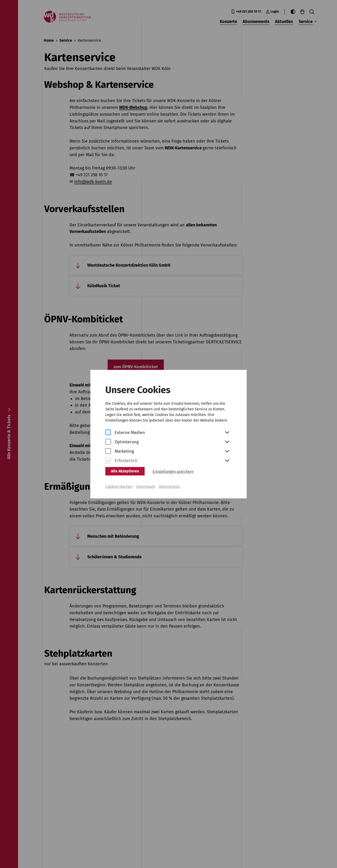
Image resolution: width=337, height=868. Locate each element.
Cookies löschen (119, 483)
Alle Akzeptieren (125, 467)
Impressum (146, 483)
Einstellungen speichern (173, 468)
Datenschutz (169, 483)
